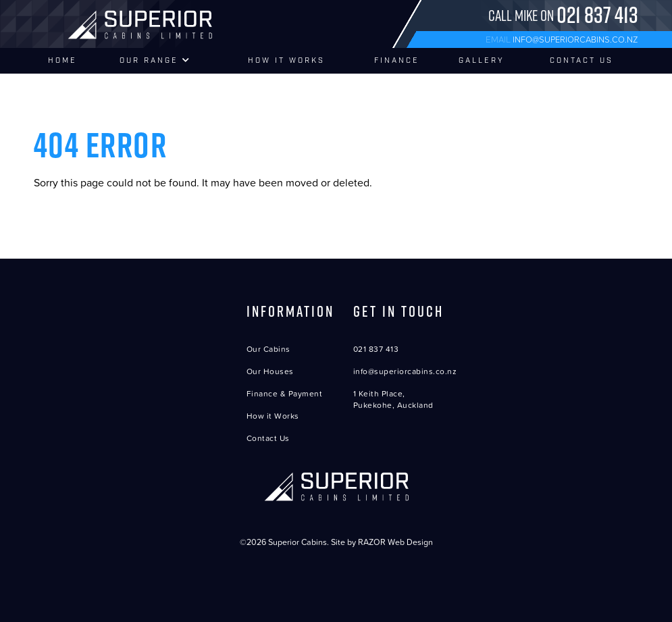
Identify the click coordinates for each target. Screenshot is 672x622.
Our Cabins (268, 349)
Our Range (155, 61)
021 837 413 (376, 349)
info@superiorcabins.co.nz (575, 39)
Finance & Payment (285, 393)
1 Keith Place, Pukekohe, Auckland (393, 399)
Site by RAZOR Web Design (382, 542)
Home (62, 61)
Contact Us (581, 61)
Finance (397, 61)
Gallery (482, 61)
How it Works (273, 416)
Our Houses (270, 371)
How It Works (286, 61)
